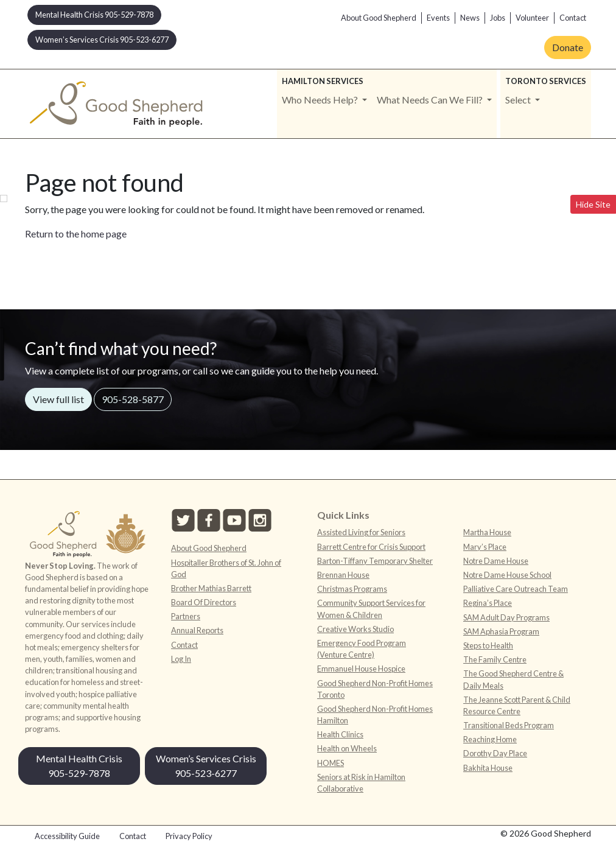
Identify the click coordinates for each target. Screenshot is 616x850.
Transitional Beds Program (509, 725)
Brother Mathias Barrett (211, 588)
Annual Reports (197, 630)
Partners (186, 616)
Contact (573, 18)
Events (438, 18)
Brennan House (343, 575)
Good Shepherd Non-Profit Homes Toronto (375, 689)
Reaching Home (490, 739)
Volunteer (532, 18)
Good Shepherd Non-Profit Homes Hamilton (375, 715)
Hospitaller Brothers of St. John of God (226, 568)
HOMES (331, 763)
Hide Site (593, 204)
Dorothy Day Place (495, 753)
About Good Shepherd (379, 18)
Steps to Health (488, 645)
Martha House (487, 532)
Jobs (498, 18)
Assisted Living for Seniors (361, 532)
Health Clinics (340, 734)
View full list (58, 399)
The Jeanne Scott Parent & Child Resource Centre (517, 705)
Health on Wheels (347, 748)
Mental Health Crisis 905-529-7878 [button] (94, 15)
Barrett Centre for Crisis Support (371, 547)
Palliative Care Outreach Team (516, 589)
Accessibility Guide (67, 836)
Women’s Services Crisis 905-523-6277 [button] (102, 40)
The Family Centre (495, 659)
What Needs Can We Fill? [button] (431, 100)
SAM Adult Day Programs (506, 617)
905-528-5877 (133, 399)
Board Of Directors (204, 602)
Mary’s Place (485, 547)
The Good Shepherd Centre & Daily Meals (513, 679)
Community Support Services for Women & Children (371, 609)
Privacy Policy (189, 836)
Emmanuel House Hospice (361, 669)
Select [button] (519, 100)
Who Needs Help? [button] (321, 100)
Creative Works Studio (355, 629)
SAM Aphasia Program (501, 631)
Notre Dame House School (507, 575)
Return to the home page (76, 234)
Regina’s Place (488, 603)
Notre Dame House (496, 561)
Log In (181, 659)
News (470, 18)
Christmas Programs (352, 589)
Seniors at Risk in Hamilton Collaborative (361, 783)
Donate (568, 47)
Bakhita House (488, 768)
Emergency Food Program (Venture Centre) (362, 649)
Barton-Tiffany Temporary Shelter (375, 561)
